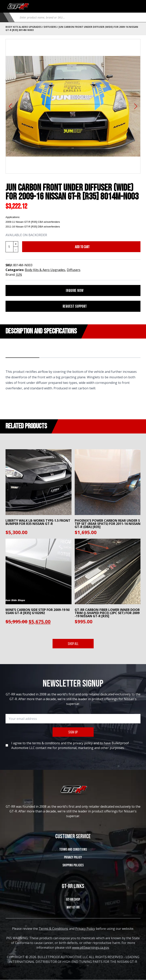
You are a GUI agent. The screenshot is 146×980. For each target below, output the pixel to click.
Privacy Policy (73, 857)
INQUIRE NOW (75, 290)
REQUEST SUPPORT (75, 306)
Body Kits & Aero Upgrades (24, 27)
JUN (19, 275)
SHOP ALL (73, 644)
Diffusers (50, 27)
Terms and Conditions (73, 850)
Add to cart (82, 247)
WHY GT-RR (73, 907)
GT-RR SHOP (73, 900)
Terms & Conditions (53, 929)
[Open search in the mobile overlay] (79, 17)
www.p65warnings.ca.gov (91, 948)
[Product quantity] (12, 247)
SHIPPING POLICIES (73, 865)
